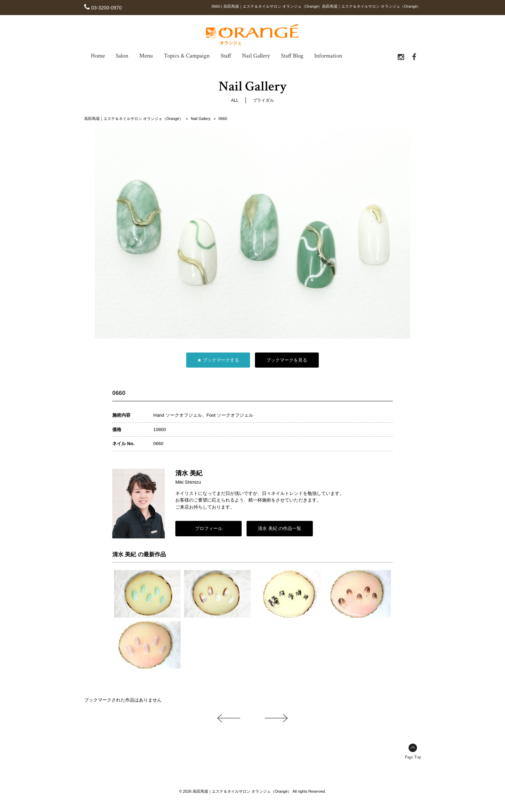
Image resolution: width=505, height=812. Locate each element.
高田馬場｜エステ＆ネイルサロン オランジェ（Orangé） (134, 119)
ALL (235, 100)
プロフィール (209, 528)
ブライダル (263, 100)
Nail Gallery (201, 119)
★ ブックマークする (218, 360)
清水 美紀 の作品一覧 (280, 528)
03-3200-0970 (106, 8)
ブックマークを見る (287, 360)
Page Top (413, 757)
